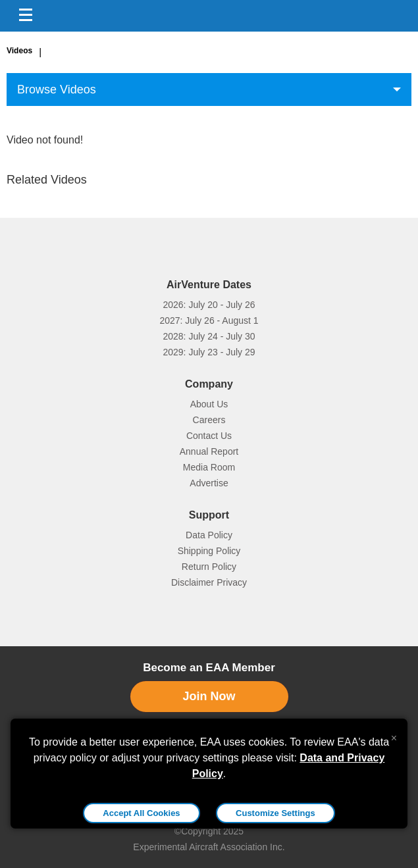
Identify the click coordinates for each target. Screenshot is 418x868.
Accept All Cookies (141, 813)
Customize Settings (275, 813)
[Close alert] (394, 735)
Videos (19, 51)
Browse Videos (57, 89)
